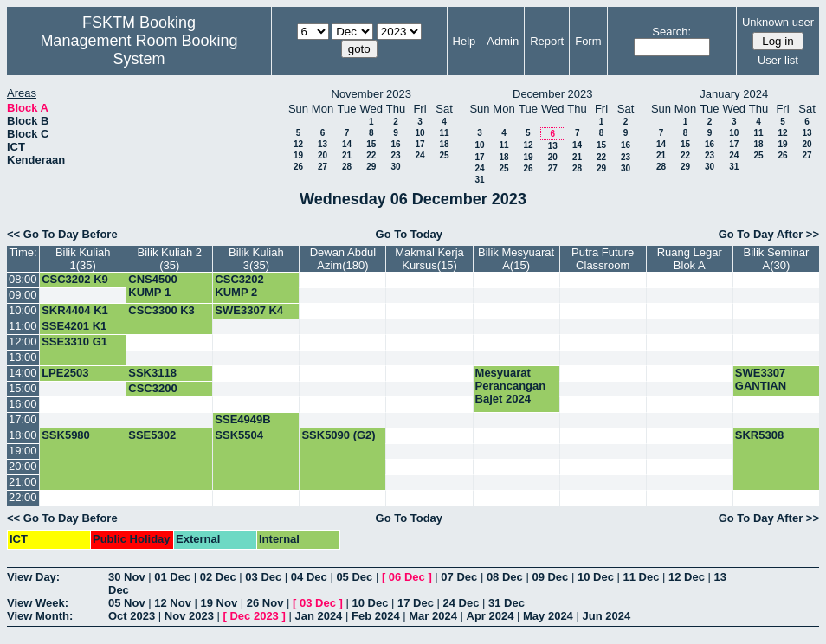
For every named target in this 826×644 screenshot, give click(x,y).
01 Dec (172, 577)
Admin (503, 41)
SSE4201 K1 (74, 326)
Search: (671, 32)
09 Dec (550, 577)
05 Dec (354, 577)
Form (588, 41)
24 (419, 155)
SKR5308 (759, 435)
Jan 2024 (318, 616)
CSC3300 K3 (161, 310)
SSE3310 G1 (74, 341)
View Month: (40, 616)
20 (323, 155)
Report (547, 41)
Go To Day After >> (769, 234)
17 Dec (416, 603)
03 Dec (263, 577)
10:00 (23, 310)
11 (444, 133)
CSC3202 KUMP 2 (239, 286)
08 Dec (505, 577)
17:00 (23, 419)
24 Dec (461, 603)
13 (323, 144)
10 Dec (596, 577)
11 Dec (641, 577)
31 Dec (507, 603)
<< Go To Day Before (62, 234)
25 (444, 155)
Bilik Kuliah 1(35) (83, 259)
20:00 (23, 466)
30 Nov (127, 577)
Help (465, 41)
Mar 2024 (433, 616)
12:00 (23, 341)
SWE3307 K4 (249, 310)
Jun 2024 (606, 616)
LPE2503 (65, 373)
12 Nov (173, 603)
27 (323, 167)
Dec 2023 (254, 616)
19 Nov (219, 603)
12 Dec (687, 577)
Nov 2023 (189, 616)
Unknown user (778, 22)
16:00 (23, 404)
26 (298, 167)
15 (371, 144)
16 (395, 144)
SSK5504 (239, 435)
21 (347, 155)
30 (395, 167)
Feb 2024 (376, 616)
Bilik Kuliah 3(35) (256, 259)
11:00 (23, 326)
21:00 (23, 482)
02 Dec (218, 577)
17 (419, 144)
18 (444, 144)
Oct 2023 (132, 616)
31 (479, 180)
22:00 (23, 497)
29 (371, 167)
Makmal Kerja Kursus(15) (429, 259)
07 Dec (459, 577)
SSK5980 (66, 435)
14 (347, 144)
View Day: (33, 577)
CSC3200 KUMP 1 (152, 395)
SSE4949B (242, 419)
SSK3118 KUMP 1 (152, 379)
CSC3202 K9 (75, 279)
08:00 (23, 279)
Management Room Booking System (139, 50)
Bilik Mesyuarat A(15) (516, 259)
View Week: (38, 603)
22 (371, 155)
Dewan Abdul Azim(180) (343, 259)
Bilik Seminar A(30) (776, 259)
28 (347, 167)
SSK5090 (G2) (338, 435)
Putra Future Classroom (603, 259)
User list (778, 60)
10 (419, 133)
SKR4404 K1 (75, 310)
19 (298, 155)
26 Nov (265, 603)
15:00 (23, 388)
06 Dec (407, 577)
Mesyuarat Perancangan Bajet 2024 (511, 386)
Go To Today (410, 234)
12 (298, 144)
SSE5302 (152, 435)
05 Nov (127, 603)
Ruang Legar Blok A (690, 259)
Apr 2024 (490, 616)
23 (395, 155)
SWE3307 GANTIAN (761, 379)
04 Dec (309, 577)
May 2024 (548, 616)
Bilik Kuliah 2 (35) (170, 259)
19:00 (23, 451)
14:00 (23, 373)
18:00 (23, 435)
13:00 (23, 357)
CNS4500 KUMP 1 (152, 286)
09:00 (23, 295)
